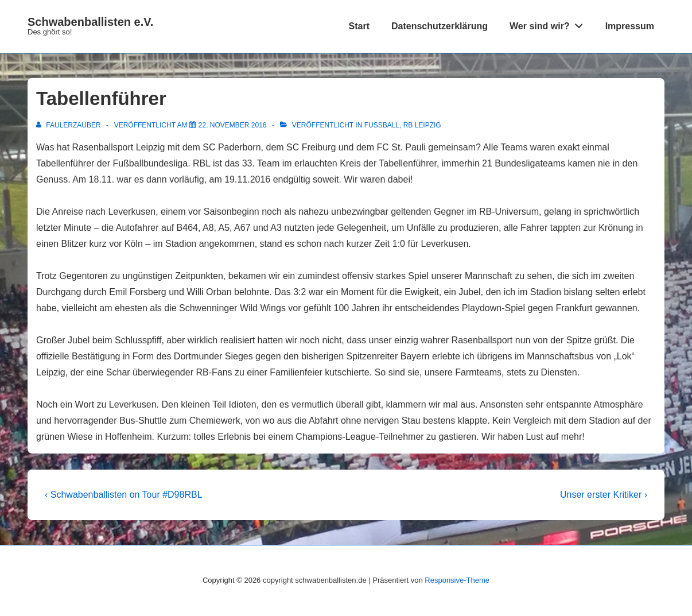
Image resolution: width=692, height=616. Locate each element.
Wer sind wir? (549, 24)
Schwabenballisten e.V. (90, 22)
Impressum (630, 26)
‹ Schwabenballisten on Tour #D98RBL (124, 495)
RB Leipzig (422, 125)
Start (359, 26)
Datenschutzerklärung (440, 26)
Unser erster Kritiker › (604, 495)
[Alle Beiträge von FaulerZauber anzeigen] (69, 125)
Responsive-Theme (457, 580)
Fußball (382, 125)
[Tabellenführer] (233, 125)
